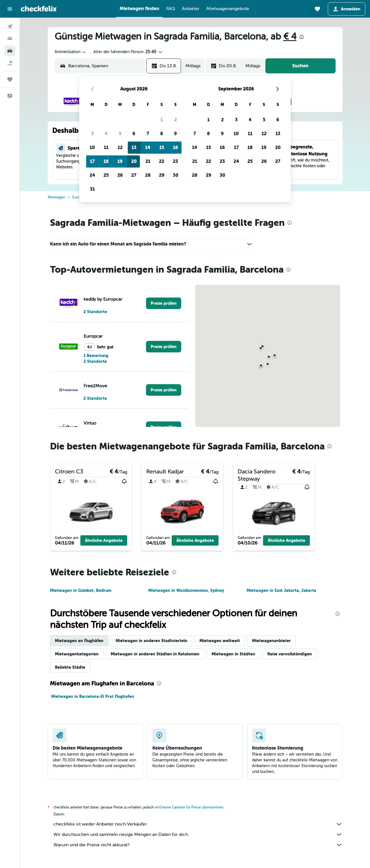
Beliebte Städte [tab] (70, 667)
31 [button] (92, 189)
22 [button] (162, 161)
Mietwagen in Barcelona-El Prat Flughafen (93, 696)
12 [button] (120, 147)
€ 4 (290, 36)
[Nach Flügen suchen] (10, 27)
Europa (78, 197)
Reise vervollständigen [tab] (290, 654)
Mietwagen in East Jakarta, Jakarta (281, 590)
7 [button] (148, 134)
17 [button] (92, 161)
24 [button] (92, 175)
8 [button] (162, 134)
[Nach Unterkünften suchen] (10, 39)
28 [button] (148, 175)
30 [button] (176, 175)
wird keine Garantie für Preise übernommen (189, 807)
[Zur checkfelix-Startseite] (39, 9)
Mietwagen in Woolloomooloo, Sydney (186, 590)
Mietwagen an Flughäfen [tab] (79, 641)
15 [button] (162, 147)
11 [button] (106, 147)
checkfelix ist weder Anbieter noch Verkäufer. (198, 824)
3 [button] (92, 134)
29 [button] (162, 175)
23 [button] (175, 161)
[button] (10, 9)
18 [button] (106, 161)
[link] (164, 303)
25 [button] (106, 175)
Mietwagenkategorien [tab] (77, 654)
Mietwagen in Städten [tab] (233, 654)
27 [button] (134, 175)
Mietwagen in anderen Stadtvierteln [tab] (151, 641)
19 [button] (120, 161)
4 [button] (106, 134)
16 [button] (175, 147)
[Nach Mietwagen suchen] (10, 51)
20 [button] (134, 161)
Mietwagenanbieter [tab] (271, 641)
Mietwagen (57, 197)
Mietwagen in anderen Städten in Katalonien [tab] (155, 654)
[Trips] (10, 79)
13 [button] (134, 147)
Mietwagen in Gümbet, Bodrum (81, 590)
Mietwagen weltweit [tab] (220, 641)
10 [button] (92, 147)
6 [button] (134, 134)
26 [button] (120, 175)
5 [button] (120, 134)
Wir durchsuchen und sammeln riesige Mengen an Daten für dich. (198, 834)
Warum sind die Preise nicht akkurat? (198, 845)
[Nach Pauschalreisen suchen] (10, 63)
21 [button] (148, 161)
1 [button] (162, 120)
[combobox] (71, 52)
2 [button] (176, 120)
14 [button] (148, 147)
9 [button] (175, 134)
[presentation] (301, 37)
